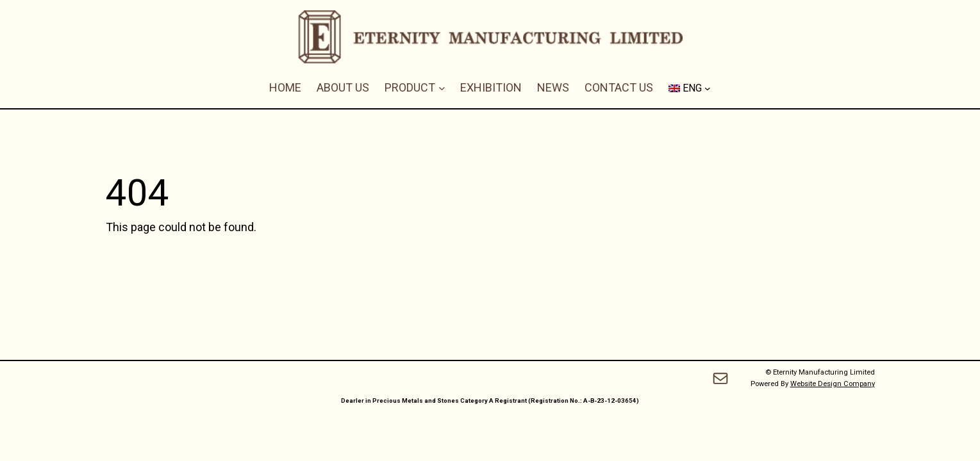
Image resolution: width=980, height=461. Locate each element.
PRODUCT (410, 87)
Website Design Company (833, 384)
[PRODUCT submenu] (442, 88)
